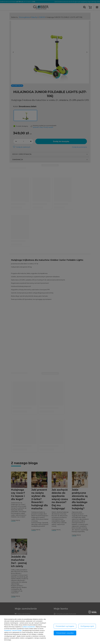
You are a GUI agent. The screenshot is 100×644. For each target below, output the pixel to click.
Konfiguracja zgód (87, 626)
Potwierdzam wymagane (65, 626)
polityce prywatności (29, 627)
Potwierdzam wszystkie (65, 633)
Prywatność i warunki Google (13, 630)
